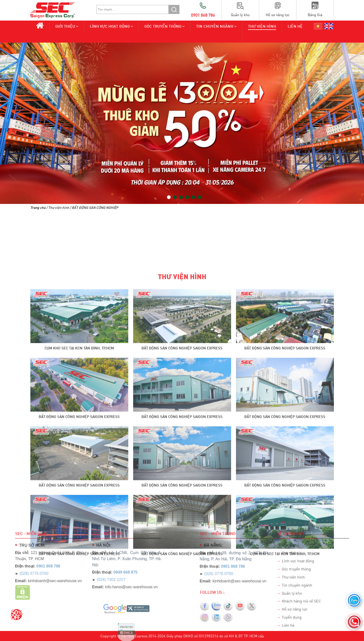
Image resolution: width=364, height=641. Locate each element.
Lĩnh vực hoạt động (110, 26)
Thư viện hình (262, 26)
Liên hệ (295, 26)
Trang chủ (38, 208)
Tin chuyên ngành (215, 26)
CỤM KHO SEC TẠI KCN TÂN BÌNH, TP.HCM (79, 536)
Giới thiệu (65, 26)
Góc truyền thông (163, 26)
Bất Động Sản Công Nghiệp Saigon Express (182, 536)
